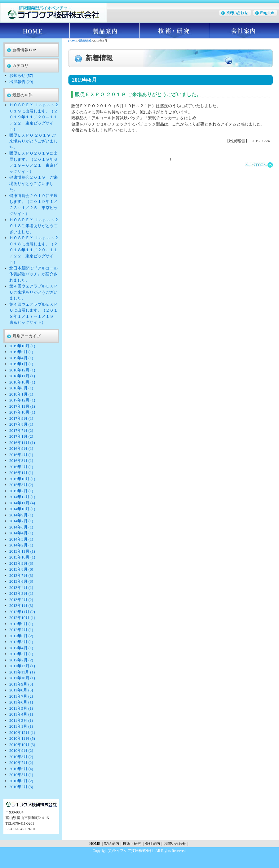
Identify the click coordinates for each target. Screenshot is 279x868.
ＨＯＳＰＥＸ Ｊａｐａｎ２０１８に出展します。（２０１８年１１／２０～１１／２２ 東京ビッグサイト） (34, 250)
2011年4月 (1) (21, 714)
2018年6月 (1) (21, 388)
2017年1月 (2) (21, 436)
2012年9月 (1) (21, 624)
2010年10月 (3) (22, 745)
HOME (35, 31)
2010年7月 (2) (21, 763)
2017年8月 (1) (21, 424)
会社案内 (244, 31)
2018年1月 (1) (21, 394)
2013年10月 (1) (22, 557)
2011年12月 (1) (22, 666)
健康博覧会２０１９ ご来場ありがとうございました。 (33, 183)
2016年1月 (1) (21, 473)
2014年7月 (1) (21, 521)
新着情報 (85, 41)
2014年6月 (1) (21, 527)
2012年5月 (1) (21, 642)
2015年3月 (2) (21, 485)
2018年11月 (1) (22, 376)
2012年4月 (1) (21, 648)
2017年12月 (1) (22, 400)
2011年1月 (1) (21, 726)
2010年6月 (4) (21, 769)
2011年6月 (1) (21, 702)
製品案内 (105, 31)
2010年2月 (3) (21, 787)
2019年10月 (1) (22, 346)
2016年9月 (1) (21, 448)
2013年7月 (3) (21, 575)
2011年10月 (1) (22, 678)
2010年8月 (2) (21, 757)
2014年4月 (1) (21, 533)
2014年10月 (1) (22, 509)
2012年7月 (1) (21, 630)
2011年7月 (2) (21, 696)
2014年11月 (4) (22, 503)
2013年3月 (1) (21, 593)
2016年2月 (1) (21, 467)
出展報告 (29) (21, 82)
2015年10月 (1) (22, 479)
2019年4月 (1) (21, 358)
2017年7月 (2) (21, 430)
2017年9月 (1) (21, 418)
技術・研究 (174, 31)
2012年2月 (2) (21, 660)
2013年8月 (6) (21, 569)
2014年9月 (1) (21, 515)
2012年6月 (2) (21, 636)
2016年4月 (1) (21, 455)
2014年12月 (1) (22, 497)
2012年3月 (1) (21, 654)
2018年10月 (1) (22, 382)
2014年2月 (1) (21, 545)
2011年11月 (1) (22, 672)
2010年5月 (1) (21, 775)
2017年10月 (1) (22, 412)
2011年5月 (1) (21, 708)
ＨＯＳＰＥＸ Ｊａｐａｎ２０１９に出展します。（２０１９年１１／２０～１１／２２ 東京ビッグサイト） (34, 117)
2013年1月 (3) (21, 605)
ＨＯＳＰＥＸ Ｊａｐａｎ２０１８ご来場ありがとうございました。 (34, 226)
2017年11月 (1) (22, 406)
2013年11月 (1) (22, 551)
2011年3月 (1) (21, 720)
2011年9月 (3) (21, 684)
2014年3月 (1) (21, 539)
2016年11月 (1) (22, 443)
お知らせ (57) (21, 75)
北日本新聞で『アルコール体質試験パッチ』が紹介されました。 (33, 274)
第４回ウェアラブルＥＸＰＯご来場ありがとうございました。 (33, 292)
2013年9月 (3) (21, 563)
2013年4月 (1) (21, 587)
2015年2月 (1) (21, 491)
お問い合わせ (175, 844)
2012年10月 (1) (22, 618)
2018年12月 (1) (22, 370)
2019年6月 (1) (21, 352)
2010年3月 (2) (21, 781)
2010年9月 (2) (21, 750)
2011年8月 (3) (21, 690)
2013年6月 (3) (21, 581)
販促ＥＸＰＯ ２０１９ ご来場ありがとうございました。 (33, 141)
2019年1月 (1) (21, 364)
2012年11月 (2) (22, 612)
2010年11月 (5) (22, 738)
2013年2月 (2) (21, 600)
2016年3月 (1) (21, 460)
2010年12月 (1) (22, 732)
